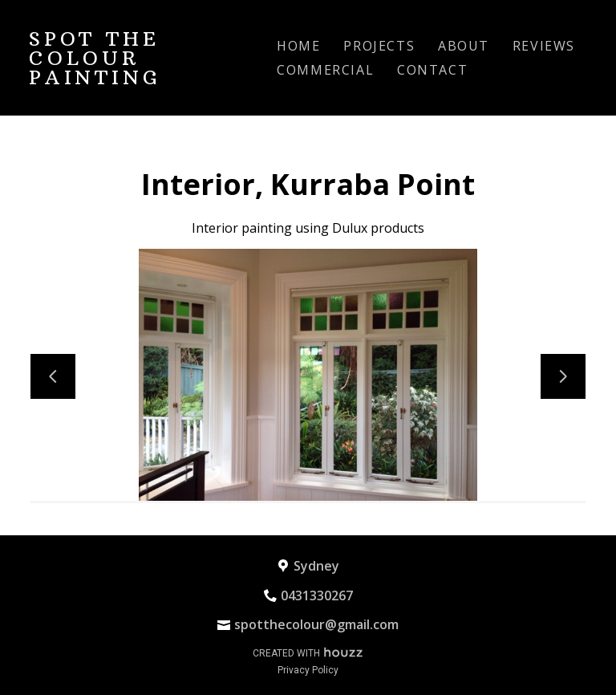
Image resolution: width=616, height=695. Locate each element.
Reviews (544, 46)
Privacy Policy (308, 670)
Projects (379, 46)
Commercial (325, 70)
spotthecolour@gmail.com (316, 624)
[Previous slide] (53, 376)
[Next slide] (563, 376)
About (464, 46)
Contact (432, 70)
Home (298, 46)
